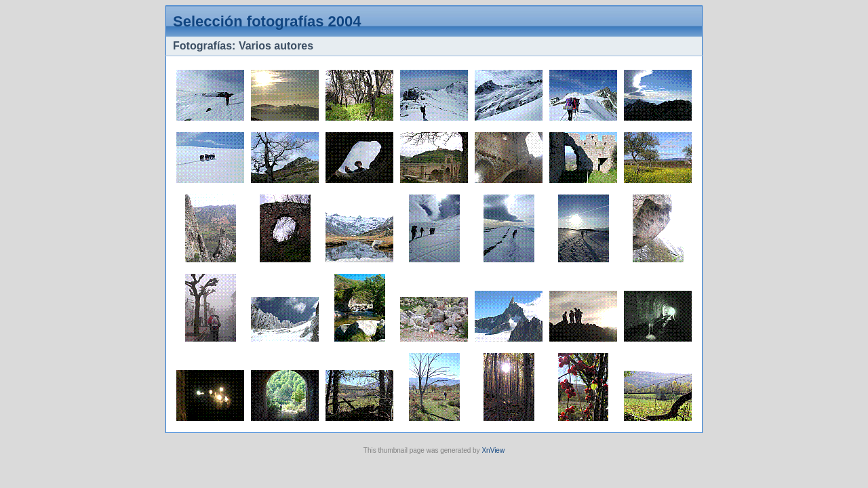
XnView (493, 450)
